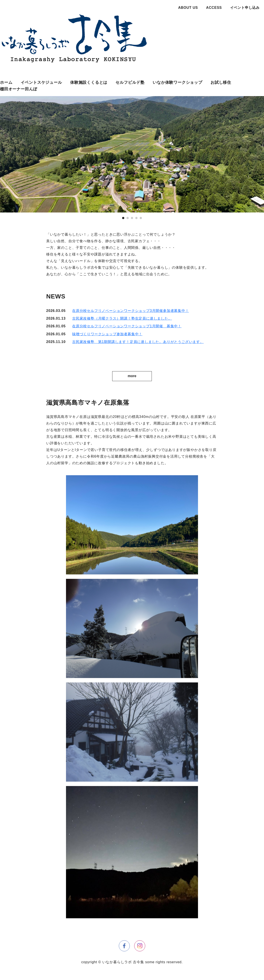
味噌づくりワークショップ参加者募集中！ (107, 334)
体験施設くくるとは (89, 82)
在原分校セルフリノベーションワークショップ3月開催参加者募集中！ (131, 311)
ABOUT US (188, 8)
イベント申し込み (245, 8)
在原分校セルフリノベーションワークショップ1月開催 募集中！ (127, 326)
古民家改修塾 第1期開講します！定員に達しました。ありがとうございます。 (138, 342)
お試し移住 (221, 82)
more (132, 376)
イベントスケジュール (41, 82)
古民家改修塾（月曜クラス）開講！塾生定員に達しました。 (122, 318)
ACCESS (214, 8)
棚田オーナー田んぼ (19, 89)
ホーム (6, 82)
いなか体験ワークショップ (178, 82)
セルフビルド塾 (130, 82)
